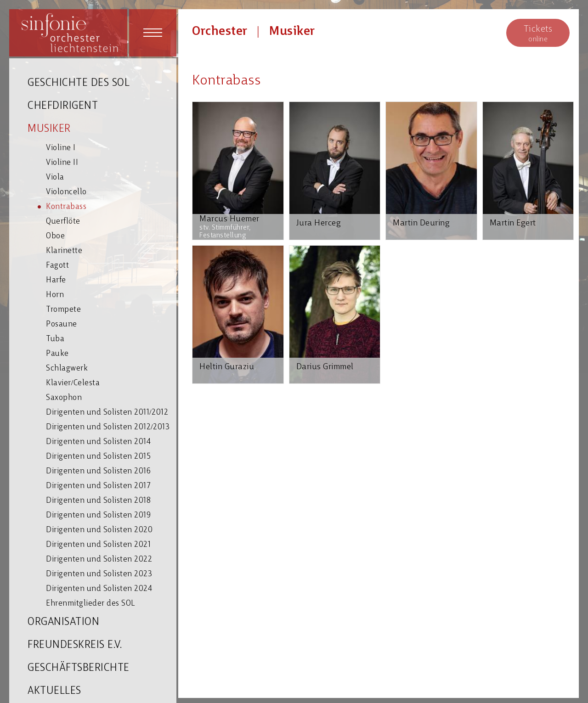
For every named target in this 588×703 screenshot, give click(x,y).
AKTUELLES (54, 691)
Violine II (62, 163)
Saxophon (64, 398)
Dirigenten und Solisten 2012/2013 (108, 427)
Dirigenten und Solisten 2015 (98, 457)
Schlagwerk (67, 368)
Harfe (56, 280)
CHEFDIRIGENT (63, 106)
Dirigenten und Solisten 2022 (99, 560)
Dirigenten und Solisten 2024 (99, 589)
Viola (55, 177)
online (538, 33)
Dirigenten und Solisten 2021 (98, 545)
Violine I (61, 148)
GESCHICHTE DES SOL (79, 83)
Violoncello (66, 192)
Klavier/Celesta (73, 383)
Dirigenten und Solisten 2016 (98, 471)
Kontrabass (66, 207)
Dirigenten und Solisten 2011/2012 (107, 413)
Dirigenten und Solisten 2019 (98, 515)
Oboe (55, 236)
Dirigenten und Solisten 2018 (98, 501)
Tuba (55, 339)
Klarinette (64, 251)
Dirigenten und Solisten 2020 (99, 530)
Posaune (62, 324)
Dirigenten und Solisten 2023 (99, 574)
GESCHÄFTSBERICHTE (79, 668)
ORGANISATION (63, 622)
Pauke (57, 354)
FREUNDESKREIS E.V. (75, 645)
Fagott (57, 266)
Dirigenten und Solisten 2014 (98, 442)
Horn (55, 295)
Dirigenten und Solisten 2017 (98, 486)
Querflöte (63, 222)
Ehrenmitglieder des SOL (90, 604)
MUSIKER (49, 129)
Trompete (63, 310)
